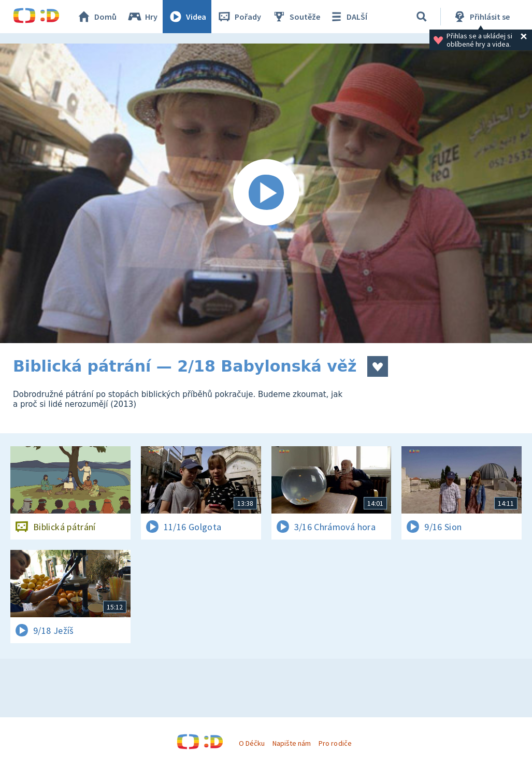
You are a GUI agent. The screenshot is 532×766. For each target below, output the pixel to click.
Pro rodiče (335, 743)
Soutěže (296, 17)
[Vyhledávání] (422, 17)
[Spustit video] (266, 193)
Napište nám (292, 743)
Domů (96, 17)
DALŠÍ (348, 17)
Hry (142, 17)
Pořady (239, 17)
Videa (187, 17)
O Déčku (252, 743)
